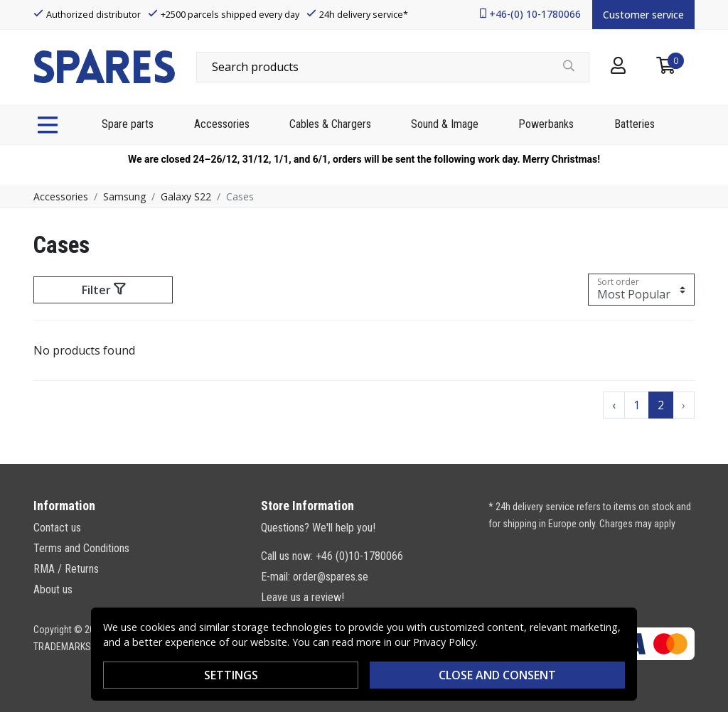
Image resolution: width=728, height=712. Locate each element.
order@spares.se (331, 577)
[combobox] (393, 67)
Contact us (57, 528)
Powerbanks (546, 124)
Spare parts (128, 124)
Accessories (222, 124)
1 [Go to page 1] (637, 405)
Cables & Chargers (330, 124)
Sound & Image (445, 124)
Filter (103, 290)
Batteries (635, 124)
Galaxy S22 (186, 196)
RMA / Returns (66, 569)
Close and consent (497, 675)
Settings (231, 675)
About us (53, 589)
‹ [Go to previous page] (614, 405)
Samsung (124, 196)
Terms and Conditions (81, 548)
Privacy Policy (444, 642)
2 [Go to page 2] (661, 405)
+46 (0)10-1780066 (359, 556)
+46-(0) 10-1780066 (535, 14)
